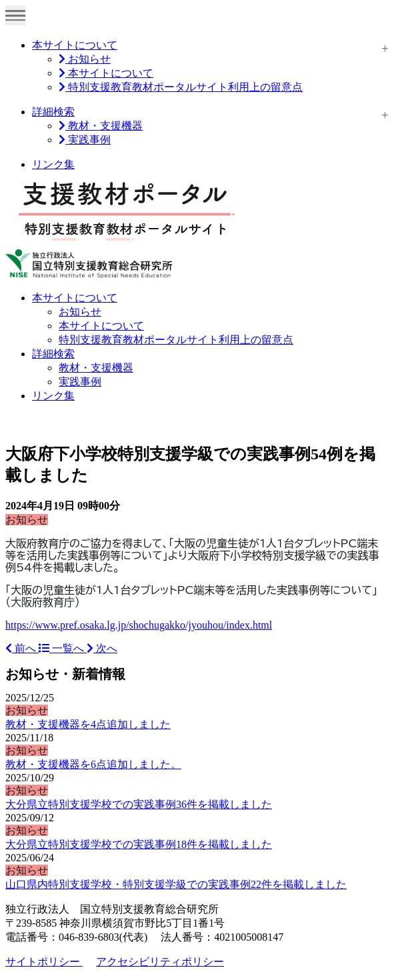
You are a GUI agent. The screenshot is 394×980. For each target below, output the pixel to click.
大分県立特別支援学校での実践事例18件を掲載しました (139, 844)
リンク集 (53, 164)
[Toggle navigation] (15, 15)
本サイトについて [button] (75, 298)
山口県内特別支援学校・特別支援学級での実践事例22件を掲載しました (176, 884)
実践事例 (85, 140)
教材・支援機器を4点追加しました (88, 724)
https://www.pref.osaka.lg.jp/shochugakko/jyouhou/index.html (139, 625)
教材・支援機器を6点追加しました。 (93, 764)
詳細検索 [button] (53, 354)
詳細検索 (53, 112)
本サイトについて (75, 45)
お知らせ (85, 59)
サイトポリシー (44, 962)
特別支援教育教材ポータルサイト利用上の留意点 (181, 87)
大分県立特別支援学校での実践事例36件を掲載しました (139, 804)
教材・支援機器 (101, 126)
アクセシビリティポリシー (160, 962)
